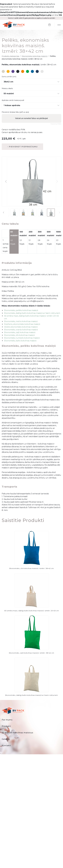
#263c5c (37, 71)
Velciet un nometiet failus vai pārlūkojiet (31, 118)
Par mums (7, 720)
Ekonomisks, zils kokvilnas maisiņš (19, 335)
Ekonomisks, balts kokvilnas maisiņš (20, 341)
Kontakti (6, 746)
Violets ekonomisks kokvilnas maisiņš (21, 327)
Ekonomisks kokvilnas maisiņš (35, 56)
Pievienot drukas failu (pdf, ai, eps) (15, 112)
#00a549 (28, 71)
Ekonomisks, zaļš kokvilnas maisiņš (20, 332)
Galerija (6, 739)
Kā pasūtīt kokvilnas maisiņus (17, 733)
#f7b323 (8, 71)
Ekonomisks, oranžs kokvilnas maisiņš (21, 330)
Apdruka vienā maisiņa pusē (13, 100)
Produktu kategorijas (11, 56)
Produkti (6, 726)
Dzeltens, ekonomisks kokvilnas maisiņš (22, 324)
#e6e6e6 (42, 71)
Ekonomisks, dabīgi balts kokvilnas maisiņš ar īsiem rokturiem (32, 313)
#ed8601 (23, 71)
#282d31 (18, 71)
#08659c (32, 71)
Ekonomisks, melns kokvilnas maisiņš (21, 321)
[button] (6, 181)
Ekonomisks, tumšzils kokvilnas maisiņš (22, 338)
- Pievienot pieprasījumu (22, 147)
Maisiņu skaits (7, 88)
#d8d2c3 (3, 71)
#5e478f (13, 71)
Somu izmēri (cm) (9, 77)
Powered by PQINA (56, 124)
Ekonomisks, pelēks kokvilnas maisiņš (21, 310)
